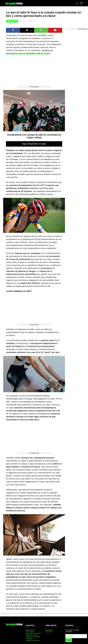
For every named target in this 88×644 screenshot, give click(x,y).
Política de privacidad (33, 637)
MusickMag (49, 630)
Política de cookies (32, 635)
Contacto (29, 639)
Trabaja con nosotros (33, 640)
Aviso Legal (30, 632)
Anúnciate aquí (34, 87)
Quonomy (49, 632)
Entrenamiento (12, 21)
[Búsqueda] (77, 4)
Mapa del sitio (30, 630)
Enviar (69, 640)
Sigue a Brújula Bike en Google (34, 144)
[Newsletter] (81, 4)
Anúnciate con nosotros (34, 633)
